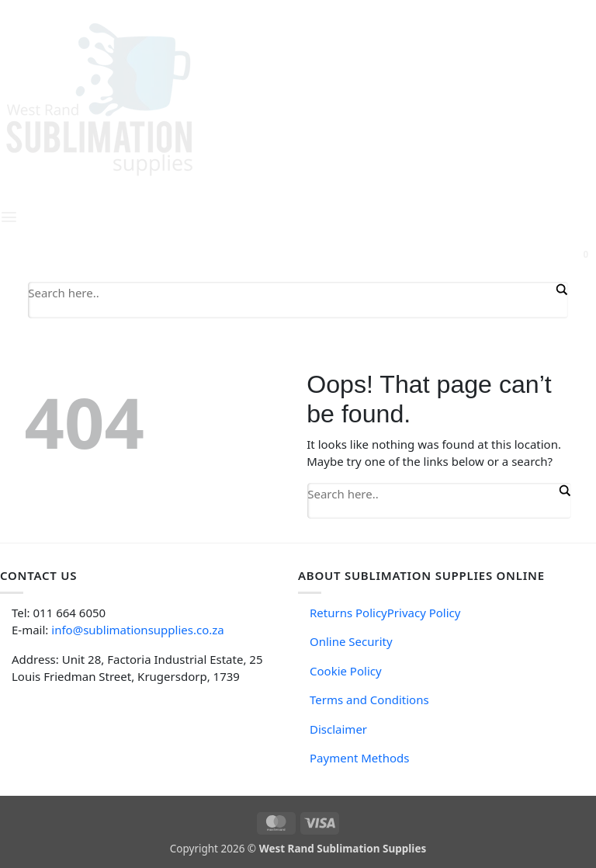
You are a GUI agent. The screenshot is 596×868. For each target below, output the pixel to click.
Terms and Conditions (369, 700)
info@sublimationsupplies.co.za (137, 630)
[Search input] (290, 292)
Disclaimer (338, 729)
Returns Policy (348, 613)
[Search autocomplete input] (290, 311)
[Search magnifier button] (560, 290)
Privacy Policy (424, 613)
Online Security (351, 641)
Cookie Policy (346, 671)
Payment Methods (359, 758)
